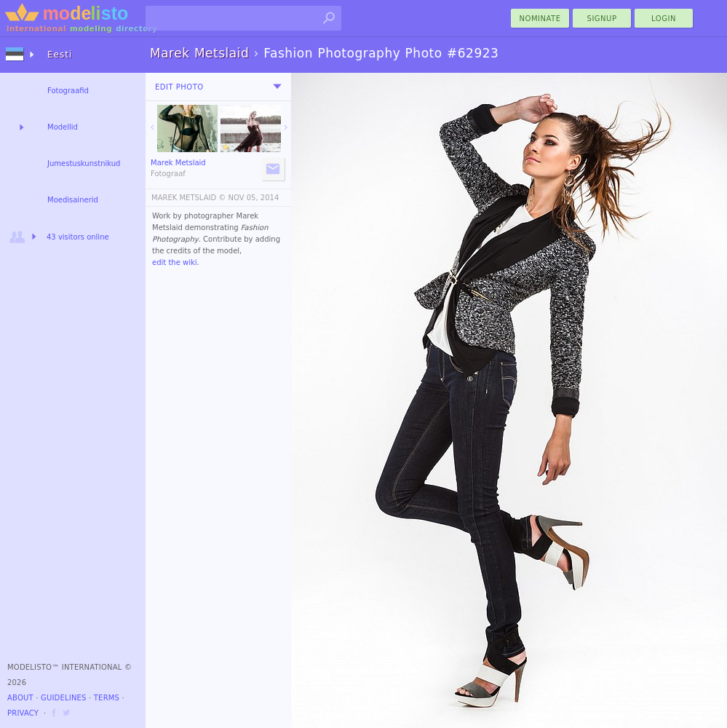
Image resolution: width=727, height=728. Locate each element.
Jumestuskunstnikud (84, 163)
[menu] (277, 87)
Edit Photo (179, 87)
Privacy (23, 713)
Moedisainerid (73, 200)
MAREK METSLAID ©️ (188, 198)
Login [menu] (664, 19)
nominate (540, 19)
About (20, 698)
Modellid (63, 127)
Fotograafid (68, 91)
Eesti (60, 55)
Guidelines (64, 698)
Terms (107, 698)
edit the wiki (175, 262)
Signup (602, 19)
